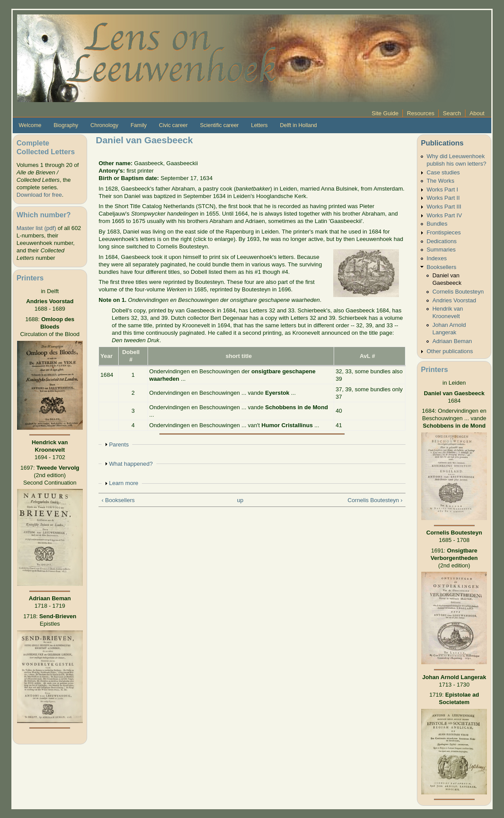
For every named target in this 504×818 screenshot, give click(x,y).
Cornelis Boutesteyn (458, 292)
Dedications (442, 241)
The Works (440, 181)
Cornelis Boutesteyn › (375, 500)
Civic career (173, 125)
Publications (442, 143)
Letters (259, 125)
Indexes (437, 258)
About (477, 113)
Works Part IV (444, 215)
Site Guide (385, 113)
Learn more (124, 483)
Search (452, 113)
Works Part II (443, 198)
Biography (66, 125)
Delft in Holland (298, 125)
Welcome (30, 125)
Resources (421, 113)
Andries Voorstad (454, 300)
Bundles (437, 224)
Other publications (450, 351)
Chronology (105, 125)
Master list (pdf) (36, 228)
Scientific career (220, 125)
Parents (119, 444)
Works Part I (442, 189)
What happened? (131, 464)
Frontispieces (444, 232)
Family (139, 125)
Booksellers (441, 267)
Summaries (441, 250)
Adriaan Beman (452, 341)
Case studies (443, 172)
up (240, 500)
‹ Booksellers (118, 500)
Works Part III (444, 207)
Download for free (39, 195)
